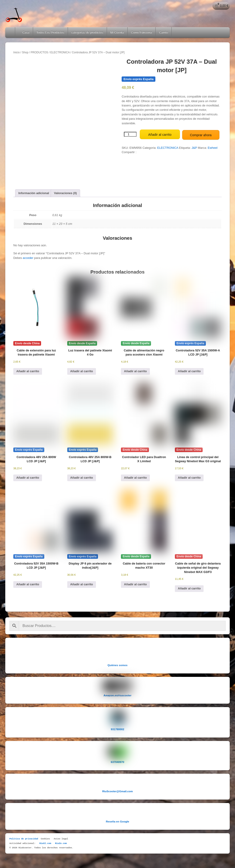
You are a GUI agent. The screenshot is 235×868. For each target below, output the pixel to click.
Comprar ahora (201, 134)
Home (11, 33)
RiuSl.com (45, 842)
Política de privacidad (24, 838)
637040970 (117, 761)
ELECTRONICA (60, 52)
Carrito (164, 32)
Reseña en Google (117, 820)
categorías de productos (87, 32)
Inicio (17, 52)
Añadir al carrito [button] (28, 370)
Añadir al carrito (160, 134)
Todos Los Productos (50, 32)
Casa (24, 32)
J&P (194, 147)
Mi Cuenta (117, 32)
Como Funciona (141, 32)
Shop (25, 52)
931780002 (117, 728)
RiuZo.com (61, 842)
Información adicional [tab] (34, 192)
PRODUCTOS (39, 52)
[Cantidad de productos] (130, 134)
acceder (28, 257)
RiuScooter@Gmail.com (117, 790)
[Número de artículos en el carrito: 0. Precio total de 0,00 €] (221, 6)
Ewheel (213, 147)
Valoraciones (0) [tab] (65, 192)
